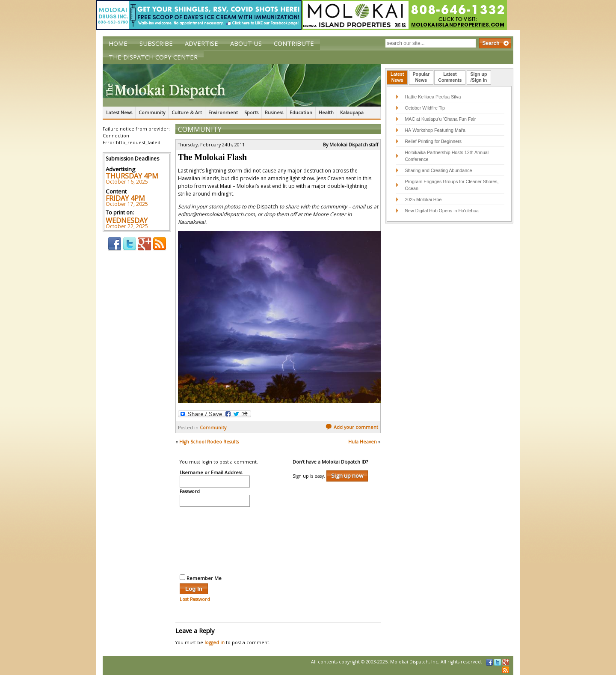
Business (274, 113)
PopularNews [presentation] (421, 77)
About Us (246, 43)
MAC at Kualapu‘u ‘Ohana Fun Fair (440, 119)
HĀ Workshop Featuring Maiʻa (435, 130)
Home (118, 43)
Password (190, 492)
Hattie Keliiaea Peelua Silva (433, 97)
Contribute (294, 43)
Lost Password (195, 599)
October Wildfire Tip (425, 108)
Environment (223, 113)
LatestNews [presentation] (397, 77)
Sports (251, 113)
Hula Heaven (363, 442)
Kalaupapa (352, 113)
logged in (215, 642)
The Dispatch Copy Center (153, 57)
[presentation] (215, 539)
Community (152, 113)
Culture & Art (187, 113)
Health (326, 113)
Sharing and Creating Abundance (438, 170)
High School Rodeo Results (209, 442)
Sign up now (347, 476)
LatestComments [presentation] (450, 77)
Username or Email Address (211, 473)
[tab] (397, 77)
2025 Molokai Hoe (423, 199)
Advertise (201, 43)
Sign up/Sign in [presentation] (479, 77)
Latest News (119, 113)
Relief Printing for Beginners (434, 141)
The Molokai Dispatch (242, 85)
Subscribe (156, 43)
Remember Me (201, 578)
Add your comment (352, 427)
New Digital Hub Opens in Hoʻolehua (442, 211)
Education (301, 113)
